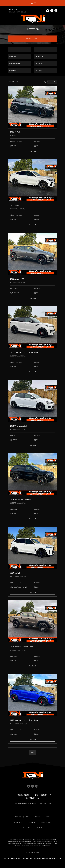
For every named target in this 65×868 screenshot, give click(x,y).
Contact (39, 828)
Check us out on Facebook (52, 11)
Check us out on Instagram (56, 11)
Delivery (37, 817)
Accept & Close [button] (32, 863)
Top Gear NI (33, 19)
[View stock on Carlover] (48, 11)
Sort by (44, 82)
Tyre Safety (31, 822)
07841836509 (12, 12)
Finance (47, 817)
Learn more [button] (57, 858)
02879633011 (13, 10)
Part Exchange (18, 822)
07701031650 (22, 12)
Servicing (18, 817)
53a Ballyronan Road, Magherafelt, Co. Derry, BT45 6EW (32, 803)
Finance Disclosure (46, 822)
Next (32, 753)
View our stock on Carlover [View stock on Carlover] (28, 786)
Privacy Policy (27, 828)
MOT (28, 817)
